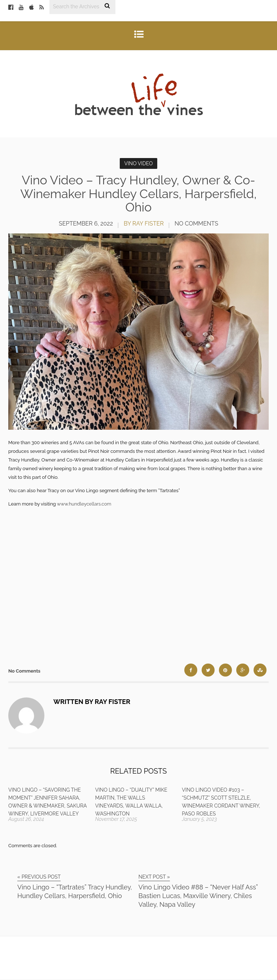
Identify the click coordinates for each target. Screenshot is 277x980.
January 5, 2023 (199, 819)
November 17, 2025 (116, 819)
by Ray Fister (144, 224)
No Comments (196, 224)
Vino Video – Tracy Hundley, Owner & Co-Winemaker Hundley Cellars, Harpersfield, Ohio (138, 194)
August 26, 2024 (26, 819)
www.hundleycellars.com (84, 504)
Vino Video (138, 163)
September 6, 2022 (86, 224)
